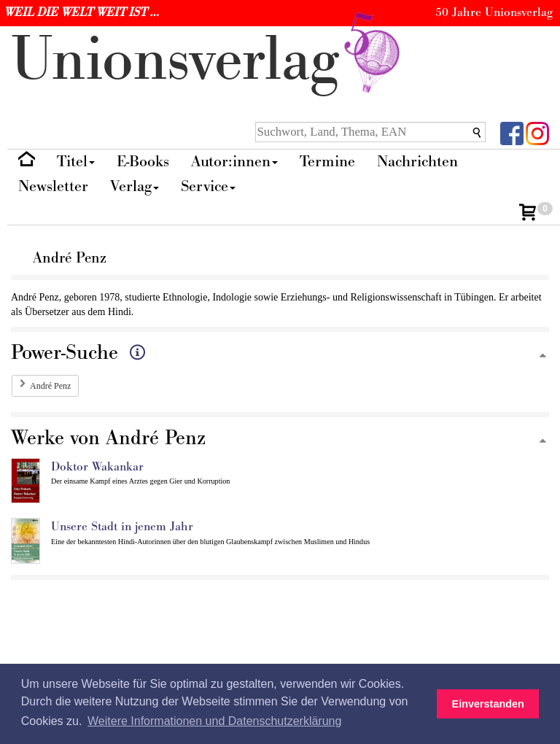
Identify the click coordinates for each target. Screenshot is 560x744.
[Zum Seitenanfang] (542, 356)
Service (208, 186)
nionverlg (209, 60)
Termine (327, 162)
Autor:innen (234, 162)
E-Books (143, 162)
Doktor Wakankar (97, 467)
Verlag (135, 186)
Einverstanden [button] (488, 704)
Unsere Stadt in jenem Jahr (122, 527)
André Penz (50, 386)
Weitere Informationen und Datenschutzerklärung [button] (214, 721)
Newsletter (53, 186)
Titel (76, 162)
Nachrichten (417, 162)
